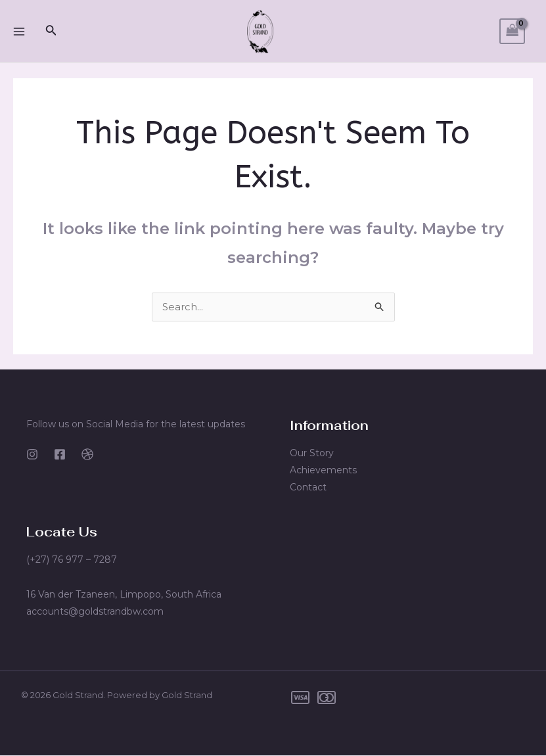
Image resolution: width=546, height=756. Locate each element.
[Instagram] (32, 455)
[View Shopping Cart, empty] (512, 31)
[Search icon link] (51, 32)
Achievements (323, 471)
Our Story (312, 454)
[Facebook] (60, 455)
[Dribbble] (87, 455)
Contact (308, 488)
